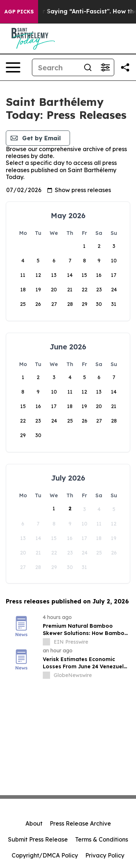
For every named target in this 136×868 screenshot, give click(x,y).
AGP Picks (19, 12)
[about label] (46, 642)
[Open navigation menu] (13, 67)
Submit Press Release (38, 839)
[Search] (56, 67)
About (34, 823)
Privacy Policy (105, 855)
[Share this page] (125, 67)
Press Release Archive (80, 823)
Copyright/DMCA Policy (45, 855)
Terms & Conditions (102, 839)
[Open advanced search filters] (105, 67)
